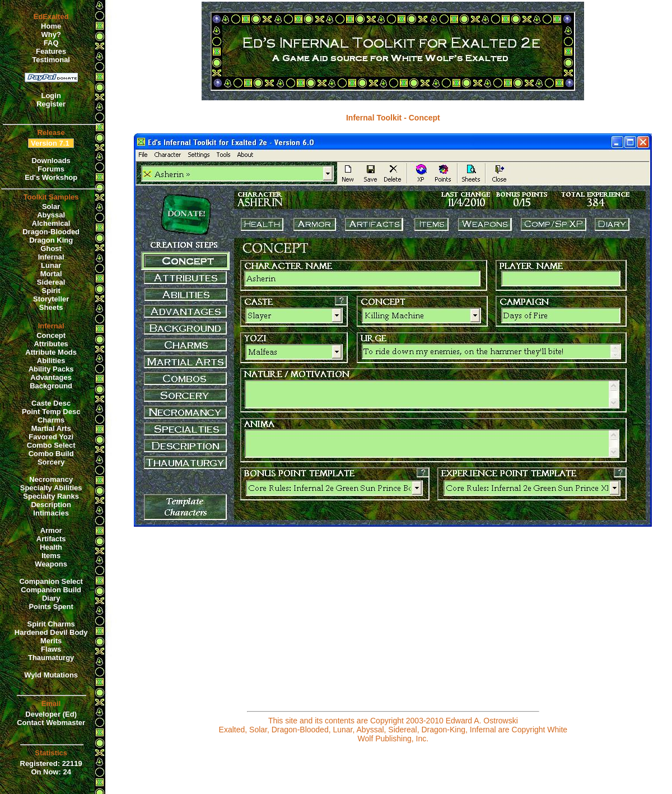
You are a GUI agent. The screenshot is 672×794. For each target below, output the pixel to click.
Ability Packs (51, 369)
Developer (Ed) (51, 714)
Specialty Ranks (51, 496)
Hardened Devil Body (51, 632)
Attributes (51, 344)
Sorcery (51, 462)
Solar (51, 206)
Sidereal (51, 282)
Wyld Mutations (51, 675)
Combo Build (51, 454)
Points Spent (51, 607)
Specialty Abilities (51, 488)
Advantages (51, 377)
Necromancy (51, 479)
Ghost (51, 249)
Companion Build (51, 590)
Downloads (51, 161)
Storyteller (51, 299)
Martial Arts (51, 428)
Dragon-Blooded (51, 232)
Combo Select (51, 445)
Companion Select (51, 581)
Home (51, 26)
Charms (51, 420)
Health (51, 547)
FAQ (51, 43)
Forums (51, 169)
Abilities (51, 361)
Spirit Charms (51, 624)
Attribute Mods (51, 352)
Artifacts (51, 539)
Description (51, 505)
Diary (51, 598)
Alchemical (51, 223)
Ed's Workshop (51, 177)
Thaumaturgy (51, 658)
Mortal (51, 274)
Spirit (51, 291)
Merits (51, 641)
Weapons (51, 564)
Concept (51, 335)
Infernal (51, 257)
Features (51, 51)
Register (51, 104)
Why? (51, 34)
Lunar (51, 265)
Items (51, 556)
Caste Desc (51, 403)
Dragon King (51, 240)
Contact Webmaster (51, 723)
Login (51, 96)
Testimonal (51, 60)
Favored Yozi (51, 437)
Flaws (51, 649)
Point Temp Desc (51, 412)
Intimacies (51, 513)
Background (51, 386)
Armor (51, 530)
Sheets (51, 307)
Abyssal (51, 215)
